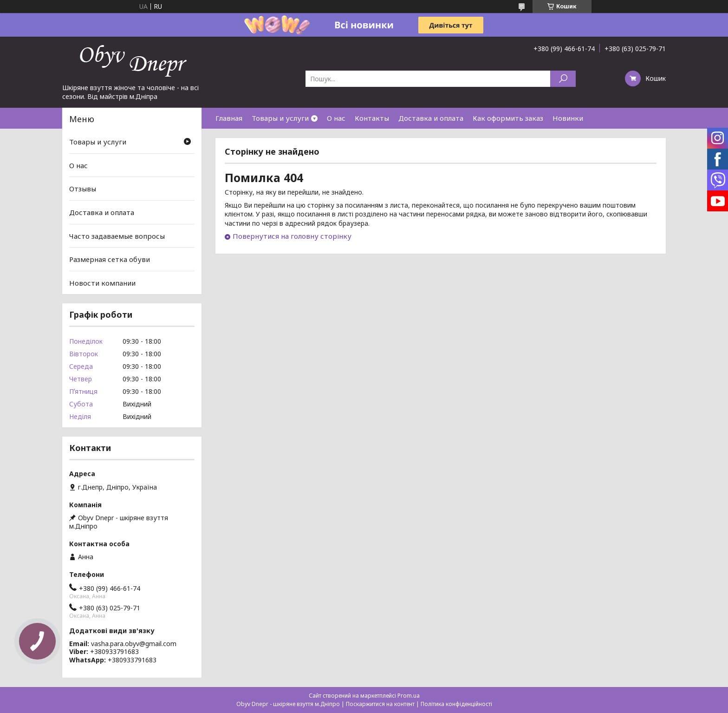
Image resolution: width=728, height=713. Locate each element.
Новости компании (102, 283)
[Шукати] (563, 79)
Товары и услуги (280, 118)
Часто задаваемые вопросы (117, 235)
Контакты (372, 118)
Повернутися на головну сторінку (292, 236)
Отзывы (83, 189)
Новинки (568, 118)
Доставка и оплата (431, 118)
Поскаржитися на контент (380, 704)
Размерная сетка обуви (110, 259)
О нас (336, 118)
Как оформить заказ (508, 118)
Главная (229, 118)
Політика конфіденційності (456, 704)
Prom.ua (409, 696)
